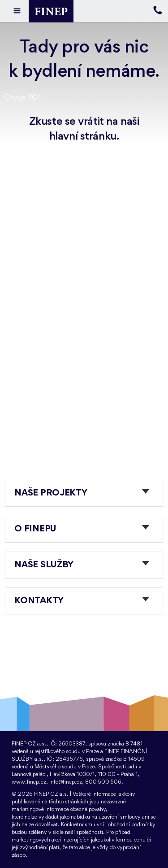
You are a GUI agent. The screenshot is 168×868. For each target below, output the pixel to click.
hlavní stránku (83, 136)
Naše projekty (51, 493)
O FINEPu (35, 529)
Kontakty (39, 601)
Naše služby (44, 565)
